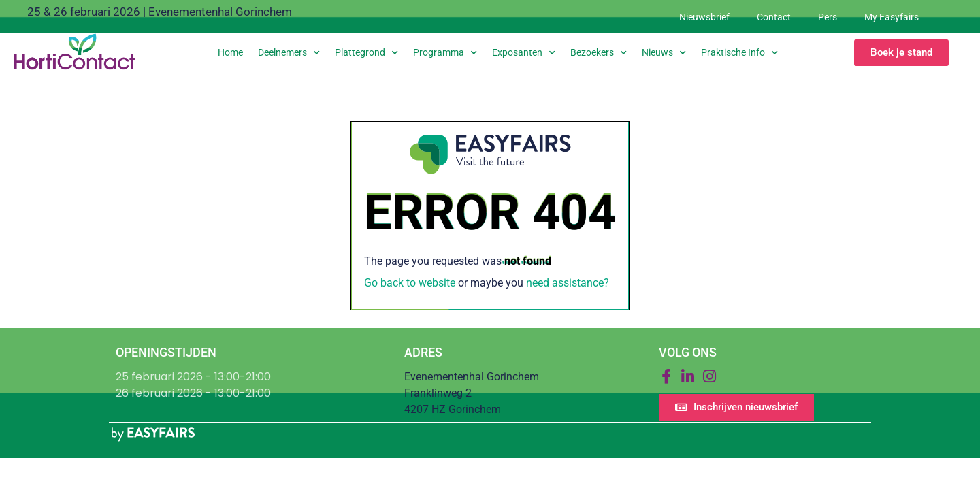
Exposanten (524, 53)
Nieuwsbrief (704, 17)
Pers (828, 17)
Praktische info (739, 53)
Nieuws (664, 53)
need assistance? (568, 283)
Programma (445, 53)
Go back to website (410, 283)
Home (230, 52)
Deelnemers (289, 53)
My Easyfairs (892, 17)
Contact (774, 17)
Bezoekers (599, 53)
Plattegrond (366, 53)
